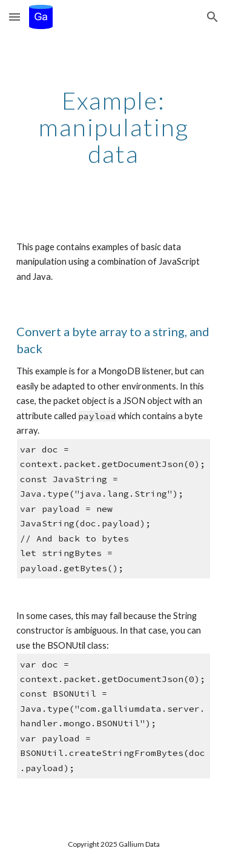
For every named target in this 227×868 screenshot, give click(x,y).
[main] (114, 127)
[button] (15, 17)
